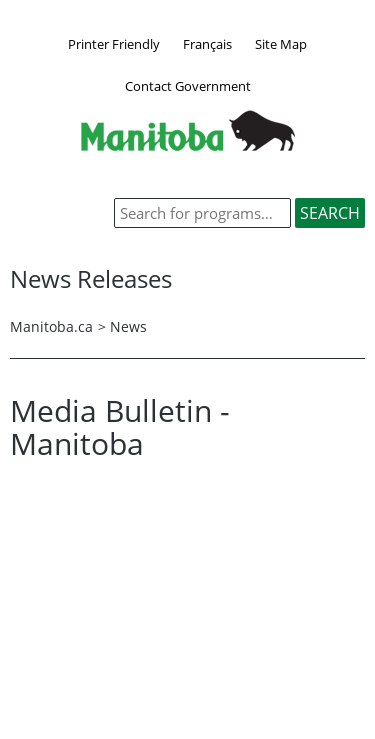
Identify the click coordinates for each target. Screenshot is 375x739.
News (128, 326)
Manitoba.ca (51, 326)
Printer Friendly (114, 44)
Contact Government (188, 86)
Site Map (281, 44)
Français (207, 44)
